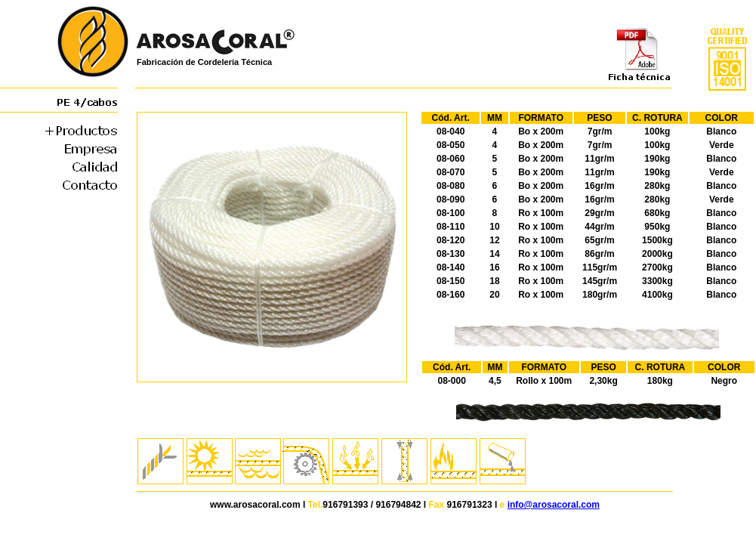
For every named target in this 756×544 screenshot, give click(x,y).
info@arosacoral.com (554, 505)
